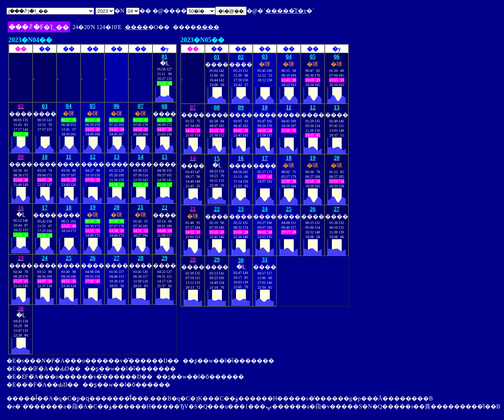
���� (137, 27)
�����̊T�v (286, 11)
